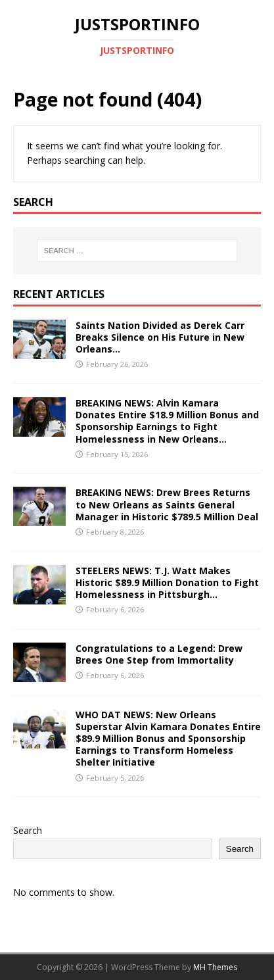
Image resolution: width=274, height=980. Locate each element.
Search (28, 830)
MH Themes (215, 967)
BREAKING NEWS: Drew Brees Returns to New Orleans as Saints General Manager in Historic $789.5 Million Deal (167, 504)
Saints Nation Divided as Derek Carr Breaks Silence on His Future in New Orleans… (160, 337)
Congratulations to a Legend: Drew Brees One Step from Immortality (159, 654)
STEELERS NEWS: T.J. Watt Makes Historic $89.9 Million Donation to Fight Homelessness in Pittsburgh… (167, 582)
